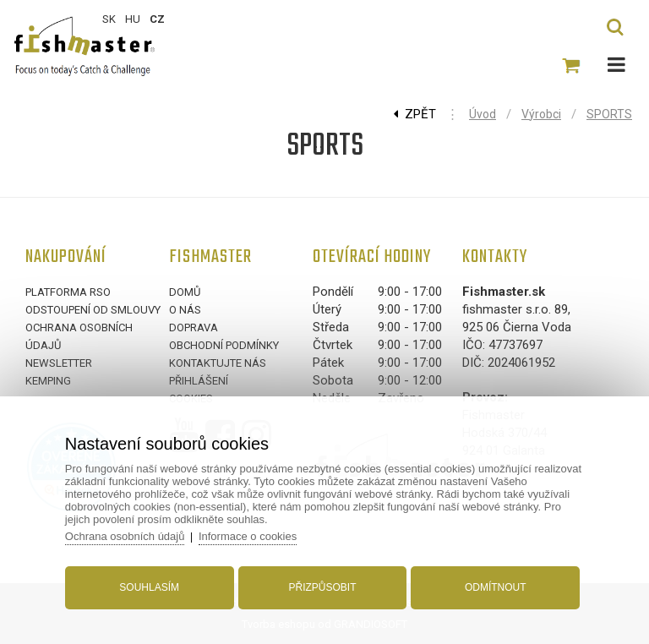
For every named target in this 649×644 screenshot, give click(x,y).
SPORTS (609, 114)
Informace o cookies (248, 536)
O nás (185, 310)
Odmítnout (496, 587)
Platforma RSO (68, 292)
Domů (185, 292)
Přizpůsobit (322, 587)
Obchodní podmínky (224, 345)
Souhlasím (149, 587)
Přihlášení (199, 381)
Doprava (194, 327)
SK (109, 19)
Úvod (483, 114)
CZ (157, 19)
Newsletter (59, 363)
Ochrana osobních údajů (125, 536)
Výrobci (541, 114)
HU (133, 19)
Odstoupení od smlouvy (93, 310)
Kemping (48, 381)
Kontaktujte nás (218, 363)
